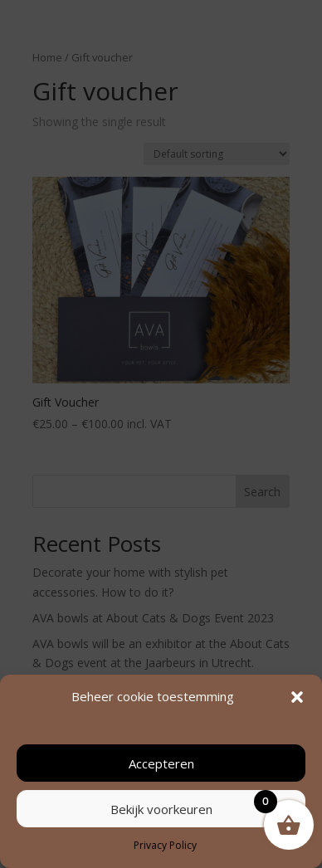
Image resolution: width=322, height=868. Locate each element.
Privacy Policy (165, 845)
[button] (297, 697)
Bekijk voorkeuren (161, 809)
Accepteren (161, 763)
